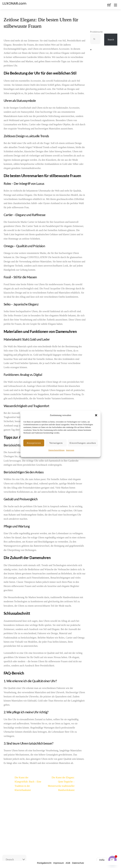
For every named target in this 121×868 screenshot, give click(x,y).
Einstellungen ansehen (83, 443)
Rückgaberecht (44, 863)
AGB (68, 863)
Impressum (70, 450)
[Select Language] (14, 860)
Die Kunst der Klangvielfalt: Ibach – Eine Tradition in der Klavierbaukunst (22, 784)
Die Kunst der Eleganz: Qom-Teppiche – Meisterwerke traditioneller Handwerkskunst (67, 784)
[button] (96, 415)
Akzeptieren (34, 443)
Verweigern (56, 443)
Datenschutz (78, 863)
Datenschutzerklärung (56, 450)
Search (111, 39)
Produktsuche (96, 32)
